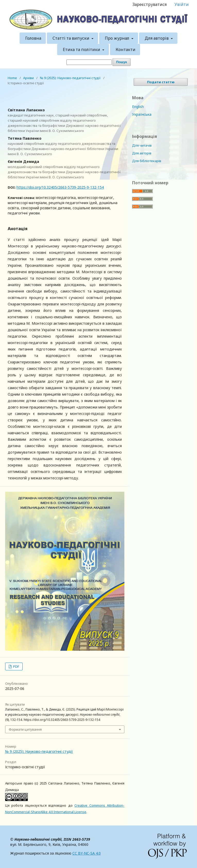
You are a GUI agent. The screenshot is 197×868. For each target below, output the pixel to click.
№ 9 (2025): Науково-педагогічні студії (70, 78)
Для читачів (142, 145)
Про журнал (118, 38)
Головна (33, 38)
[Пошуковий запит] (89, 62)
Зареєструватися (149, 4)
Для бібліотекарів (147, 161)
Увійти (182, 4)
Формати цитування (25, 729)
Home (12, 78)
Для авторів (157, 38)
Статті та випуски (71, 38)
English (138, 107)
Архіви (28, 78)
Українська (142, 114)
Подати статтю (161, 82)
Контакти (126, 49)
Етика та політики (82, 49)
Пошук (122, 62)
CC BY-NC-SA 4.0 (87, 853)
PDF (16, 666)
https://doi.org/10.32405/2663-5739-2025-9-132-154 (60, 187)
